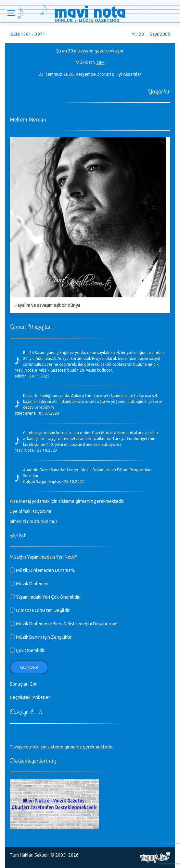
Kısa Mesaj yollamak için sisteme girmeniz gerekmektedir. (67, 501)
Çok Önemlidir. (27, 650)
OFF (101, 63)
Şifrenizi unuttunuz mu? (34, 521)
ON (92, 63)
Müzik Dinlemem (30, 584)
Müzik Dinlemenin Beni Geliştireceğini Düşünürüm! (64, 624)
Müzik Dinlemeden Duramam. (42, 570)
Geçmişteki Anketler (30, 697)
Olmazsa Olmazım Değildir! (40, 610)
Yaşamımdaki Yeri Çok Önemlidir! (45, 597)
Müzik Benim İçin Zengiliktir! (41, 637)
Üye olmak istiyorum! (30, 511)
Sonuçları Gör (23, 684)
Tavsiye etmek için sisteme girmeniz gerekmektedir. (61, 747)
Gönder (29, 667)
